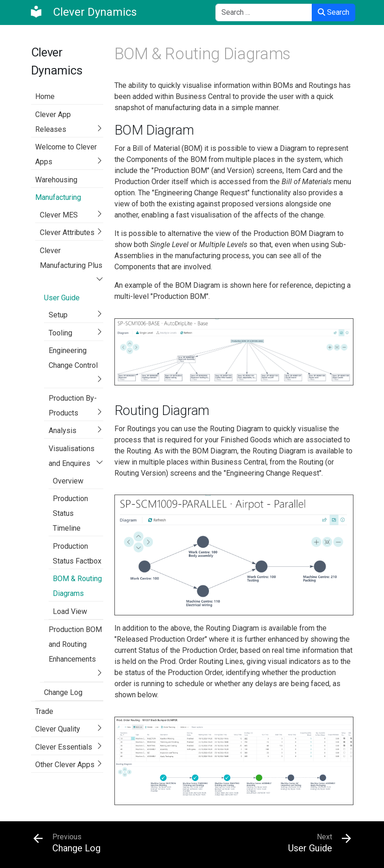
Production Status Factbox (77, 554)
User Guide (62, 298)
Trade (44, 711)
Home (45, 96)
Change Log (63, 692)
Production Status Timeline (70, 513)
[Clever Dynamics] (83, 12)
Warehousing (56, 180)
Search (334, 12)
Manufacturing (58, 197)
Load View (70, 611)
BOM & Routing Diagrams (77, 586)
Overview (68, 481)
